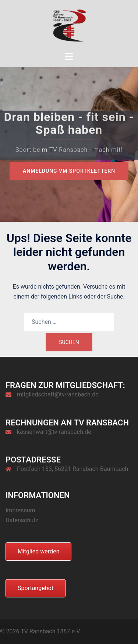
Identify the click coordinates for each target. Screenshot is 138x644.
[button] (13, 631)
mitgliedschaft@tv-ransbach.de (58, 394)
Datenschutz (22, 520)
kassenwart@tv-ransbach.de (54, 432)
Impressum (20, 510)
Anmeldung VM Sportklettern (69, 171)
